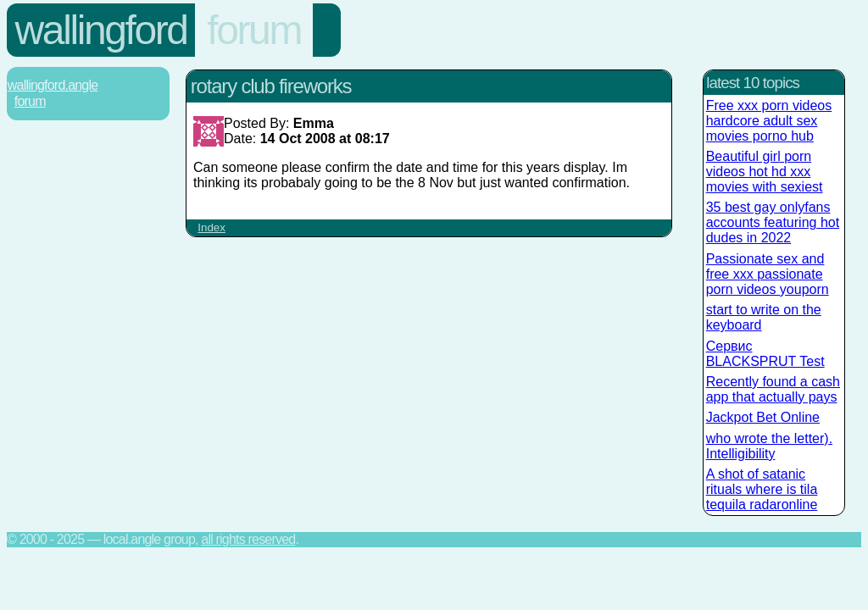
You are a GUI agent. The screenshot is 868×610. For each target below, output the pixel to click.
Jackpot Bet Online (763, 417)
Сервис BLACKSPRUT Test (765, 354)
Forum (254, 30)
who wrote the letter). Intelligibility (769, 446)
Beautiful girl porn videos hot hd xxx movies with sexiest (765, 172)
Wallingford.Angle (53, 85)
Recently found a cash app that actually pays (773, 389)
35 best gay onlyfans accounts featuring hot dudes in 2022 (773, 222)
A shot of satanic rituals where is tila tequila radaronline (762, 489)
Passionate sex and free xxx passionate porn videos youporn (768, 274)
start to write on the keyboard (764, 317)
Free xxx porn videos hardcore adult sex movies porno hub (769, 121)
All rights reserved (248, 539)
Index (211, 227)
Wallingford (101, 30)
